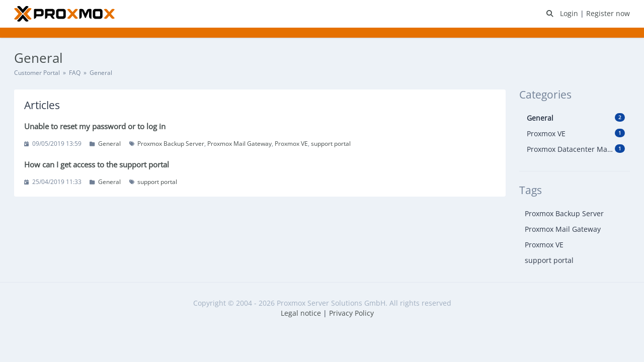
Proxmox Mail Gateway (239, 144)
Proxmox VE (291, 144)
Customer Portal (37, 73)
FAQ (75, 73)
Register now (608, 13)
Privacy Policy (351, 313)
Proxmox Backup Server (171, 144)
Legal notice (301, 313)
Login (570, 13)
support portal (331, 144)
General (109, 144)
